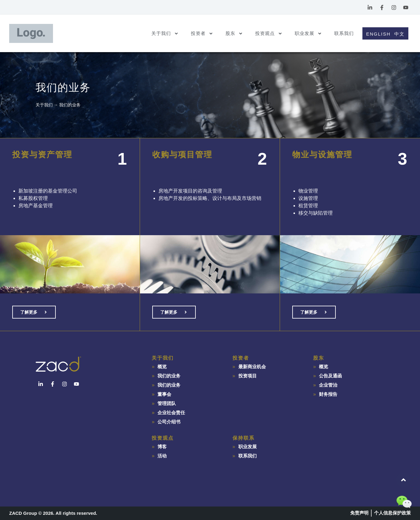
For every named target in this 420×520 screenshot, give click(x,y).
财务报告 (328, 394)
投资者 (202, 34)
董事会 (164, 394)
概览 (162, 367)
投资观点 (269, 34)
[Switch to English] (377, 34)
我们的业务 (169, 376)
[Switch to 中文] (400, 34)
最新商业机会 (252, 367)
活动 (162, 456)
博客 (162, 447)
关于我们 (165, 34)
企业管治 (328, 385)
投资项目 (248, 376)
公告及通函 (330, 376)
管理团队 (167, 403)
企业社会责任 (171, 413)
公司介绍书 (169, 422)
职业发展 (308, 34)
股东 (234, 34)
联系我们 (344, 33)
